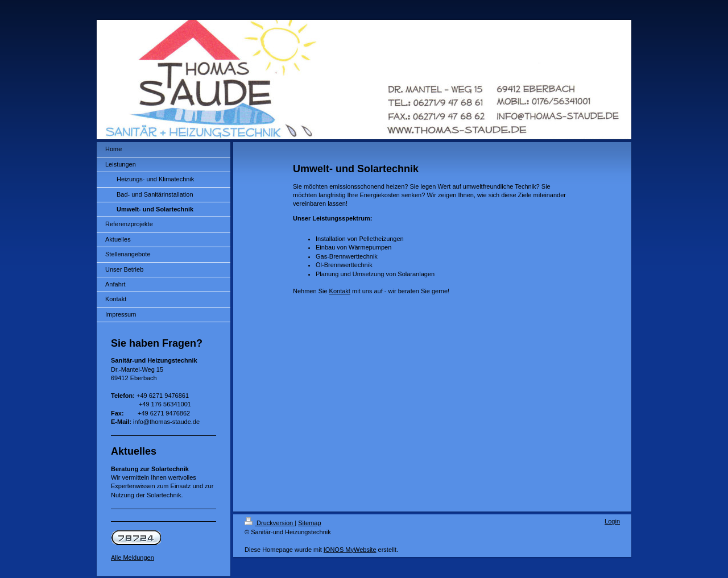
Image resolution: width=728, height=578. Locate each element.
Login (612, 521)
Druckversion (270, 523)
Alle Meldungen (133, 558)
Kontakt (340, 291)
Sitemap (309, 523)
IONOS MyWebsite (350, 550)
